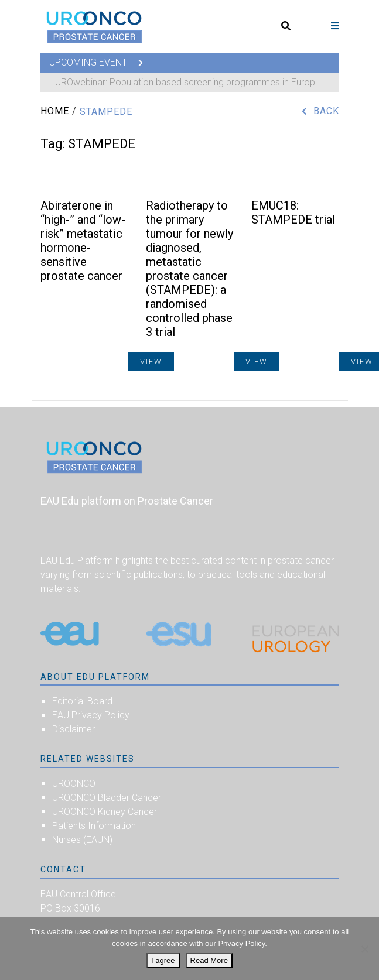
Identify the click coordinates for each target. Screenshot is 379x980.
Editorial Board (82, 701)
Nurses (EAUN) (82, 840)
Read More (209, 960)
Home (55, 111)
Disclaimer (74, 729)
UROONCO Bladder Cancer (107, 798)
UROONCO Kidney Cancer (105, 812)
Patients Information (94, 826)
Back (326, 111)
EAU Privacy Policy (91, 715)
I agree (163, 960)
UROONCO (74, 784)
